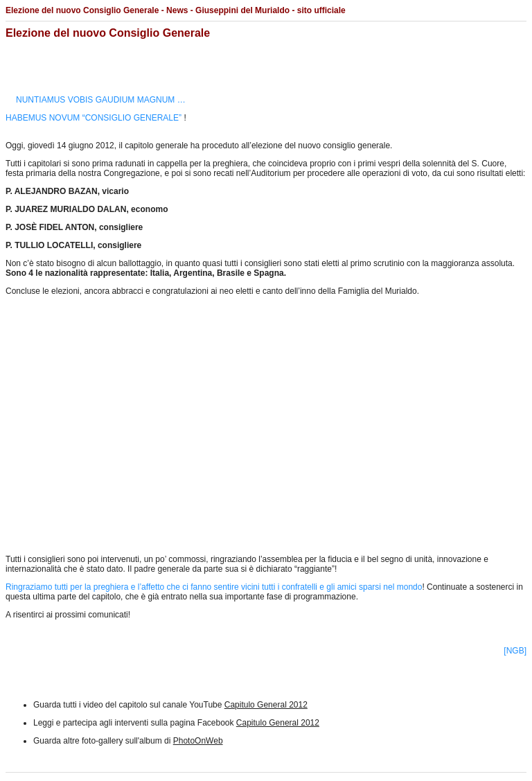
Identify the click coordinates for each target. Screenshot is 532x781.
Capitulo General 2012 (266, 705)
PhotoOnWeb (198, 741)
